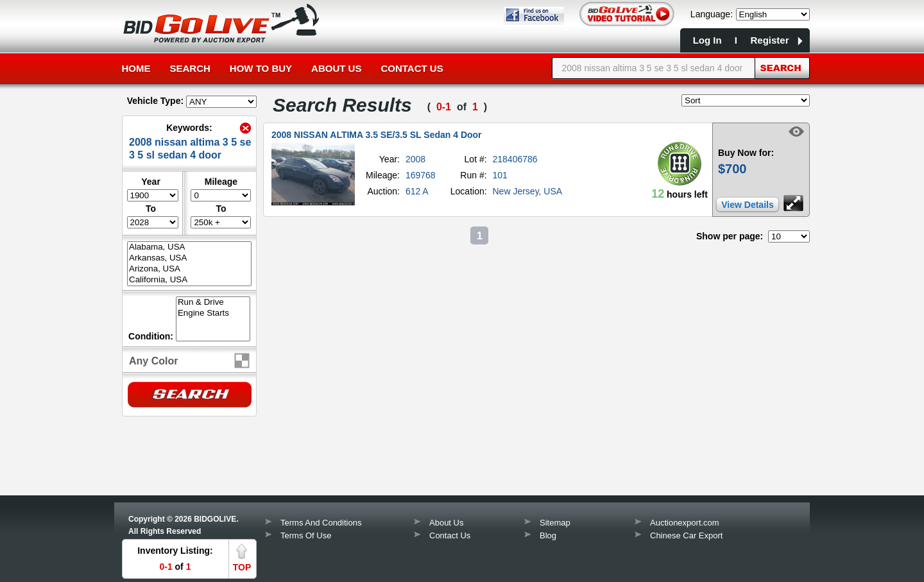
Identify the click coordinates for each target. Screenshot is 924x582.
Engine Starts (213, 313)
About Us (336, 68)
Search (190, 68)
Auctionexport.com (685, 523)
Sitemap (555, 523)
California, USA (189, 280)
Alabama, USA (189, 247)
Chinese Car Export (686, 535)
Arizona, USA (189, 269)
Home (136, 68)
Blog (548, 535)
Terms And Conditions (321, 523)
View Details (747, 205)
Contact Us (412, 68)
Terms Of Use (306, 535)
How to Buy (261, 68)
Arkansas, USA (189, 258)
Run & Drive (213, 303)
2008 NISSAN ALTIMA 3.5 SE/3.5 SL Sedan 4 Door (377, 135)
